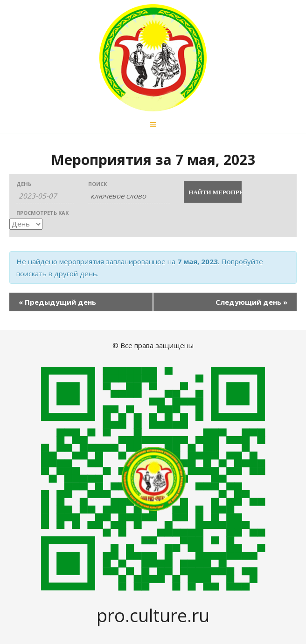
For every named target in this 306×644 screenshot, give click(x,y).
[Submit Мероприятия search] (213, 192)
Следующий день (251, 302)
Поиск (97, 184)
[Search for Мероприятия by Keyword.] (129, 196)
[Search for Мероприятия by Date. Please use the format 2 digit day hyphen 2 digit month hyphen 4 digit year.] (45, 196)
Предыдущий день (57, 302)
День (24, 184)
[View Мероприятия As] (26, 224)
